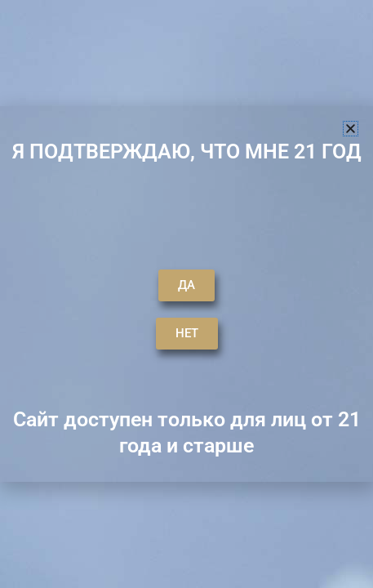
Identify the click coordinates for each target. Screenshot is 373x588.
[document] (186, 294)
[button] (351, 129)
